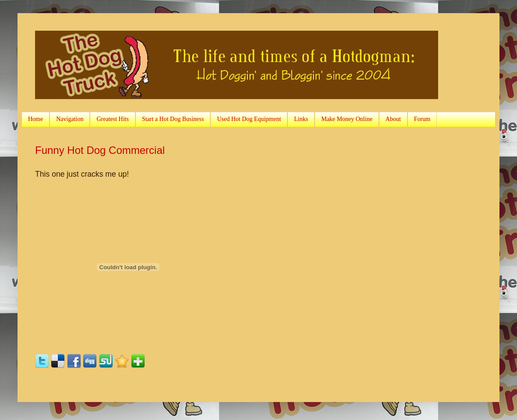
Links (301, 119)
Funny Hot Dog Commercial (100, 150)
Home (35, 119)
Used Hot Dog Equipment (249, 119)
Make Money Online (347, 119)
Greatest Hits (112, 119)
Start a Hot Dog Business (173, 119)
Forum (422, 119)
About (393, 119)
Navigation (70, 119)
